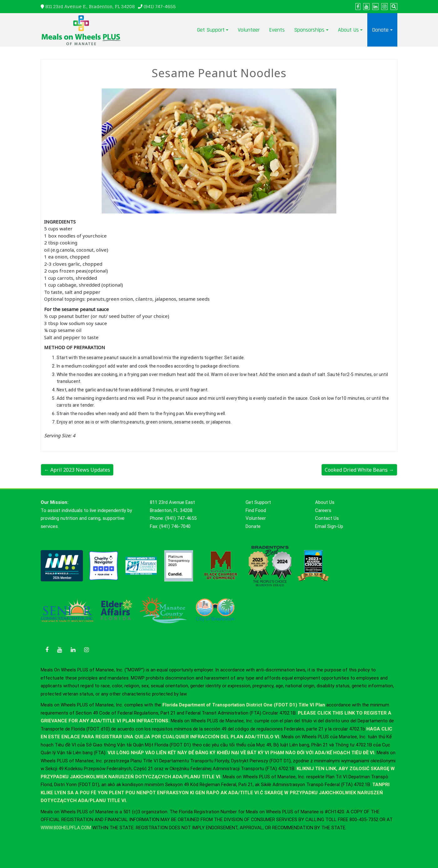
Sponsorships (309, 30)
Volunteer (249, 30)
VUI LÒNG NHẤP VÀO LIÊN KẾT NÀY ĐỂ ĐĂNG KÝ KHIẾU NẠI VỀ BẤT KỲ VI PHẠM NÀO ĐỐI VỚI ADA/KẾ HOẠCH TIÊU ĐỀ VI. (242, 753)
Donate (380, 30)
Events (277, 30)
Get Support (211, 30)
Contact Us (327, 518)
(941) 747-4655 (160, 6)
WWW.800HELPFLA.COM (66, 828)
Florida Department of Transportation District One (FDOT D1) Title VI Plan (244, 705)
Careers (323, 510)
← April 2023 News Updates (77, 470)
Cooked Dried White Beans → (359, 470)
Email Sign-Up (329, 526)
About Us (348, 30)
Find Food (256, 510)
